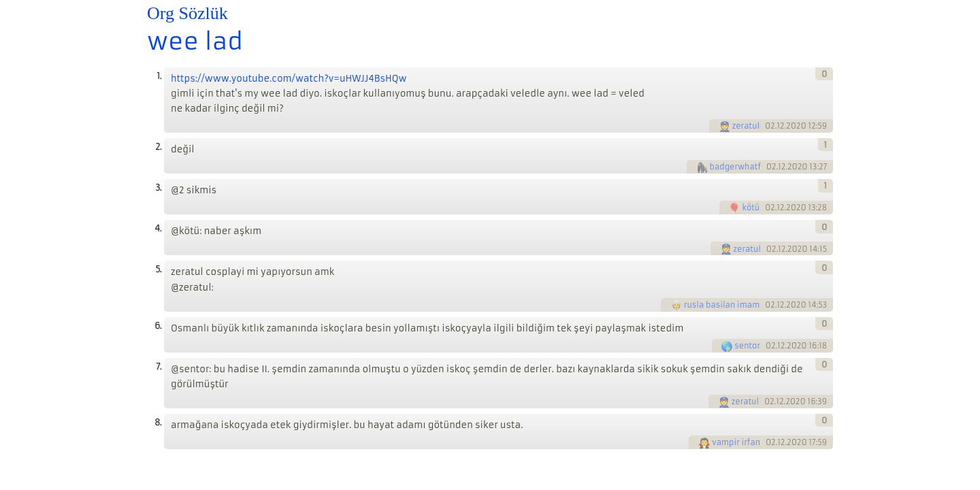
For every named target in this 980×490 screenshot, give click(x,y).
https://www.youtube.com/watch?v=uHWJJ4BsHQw (289, 79)
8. (158, 422)
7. (159, 366)
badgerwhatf (735, 167)
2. (158, 147)
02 (770, 126)
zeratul (746, 126)
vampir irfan (736, 442)
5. (158, 269)
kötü (751, 208)
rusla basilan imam (722, 305)
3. (158, 187)
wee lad (195, 42)
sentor (747, 346)
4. (158, 228)
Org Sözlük (187, 13)
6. (158, 326)
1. (159, 76)
